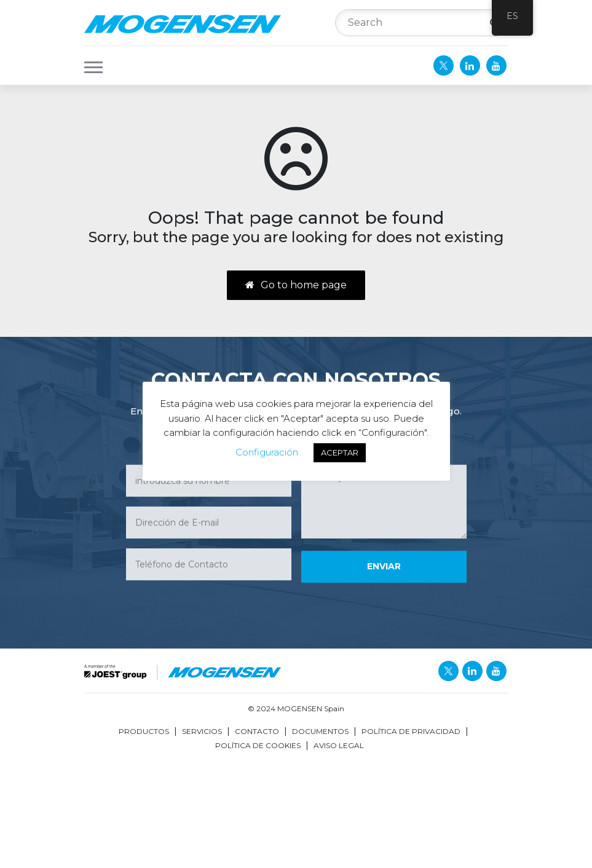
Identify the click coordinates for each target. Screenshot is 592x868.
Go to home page (296, 285)
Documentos (320, 731)
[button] (90, 66)
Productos (144, 731)
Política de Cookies (258, 745)
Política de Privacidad (411, 731)
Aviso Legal (339, 745)
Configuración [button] (267, 452)
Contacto (257, 731)
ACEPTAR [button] (340, 452)
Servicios (202, 731)
